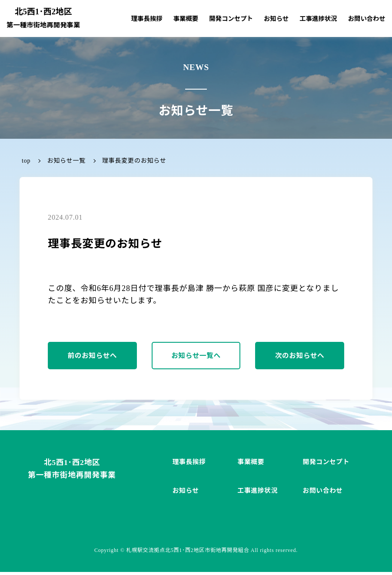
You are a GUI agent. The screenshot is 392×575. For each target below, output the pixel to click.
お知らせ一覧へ (196, 357)
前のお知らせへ (93, 357)
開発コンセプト (231, 19)
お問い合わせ (367, 19)
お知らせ (276, 19)
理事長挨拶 (147, 19)
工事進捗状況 (318, 19)
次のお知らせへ (300, 357)
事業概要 (186, 19)
